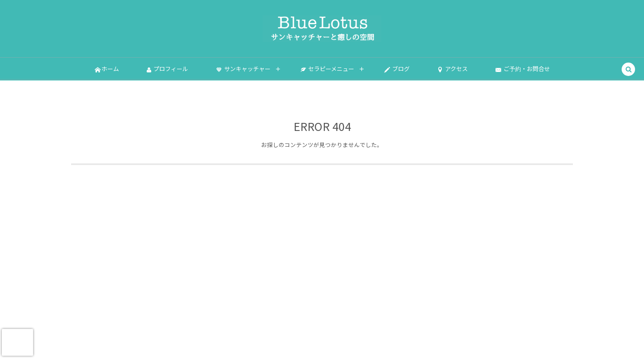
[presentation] (17, 342)
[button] (628, 70)
